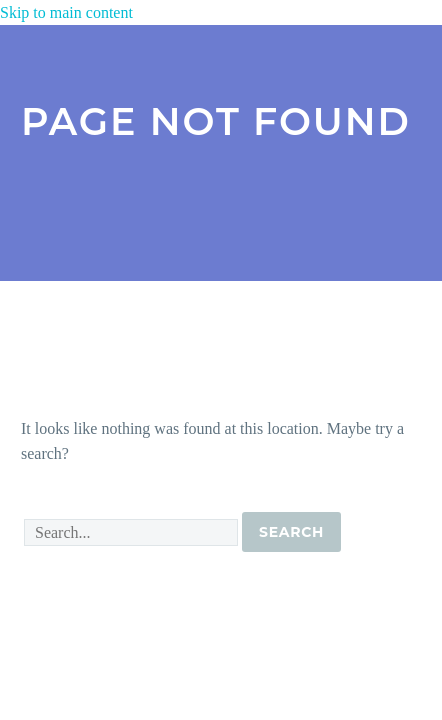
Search (291, 532)
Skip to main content (66, 12)
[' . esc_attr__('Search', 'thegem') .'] (131, 532)
